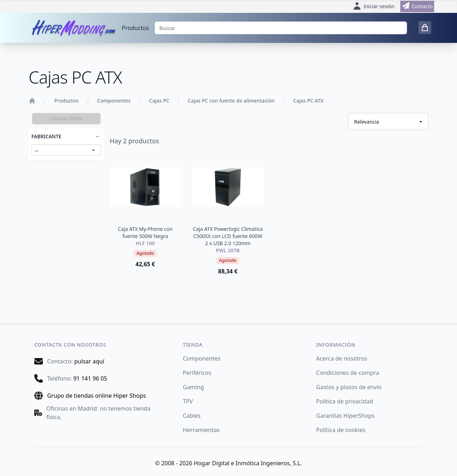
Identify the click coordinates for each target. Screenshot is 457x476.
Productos (135, 28)
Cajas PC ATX (308, 101)
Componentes (114, 101)
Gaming (193, 387)
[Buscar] (281, 28)
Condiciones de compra (347, 373)
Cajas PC (159, 101)
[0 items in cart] (425, 28)
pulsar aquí (89, 361)
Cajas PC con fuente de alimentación (231, 101)
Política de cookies (341, 430)
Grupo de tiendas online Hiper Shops (97, 396)
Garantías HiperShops (345, 416)
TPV (188, 401)
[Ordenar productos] (388, 122)
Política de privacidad (345, 401)
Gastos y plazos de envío (349, 387)
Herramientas (201, 430)
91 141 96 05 (90, 378)
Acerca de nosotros (342, 358)
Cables (192, 416)
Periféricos (197, 373)
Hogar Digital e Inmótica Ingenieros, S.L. (248, 463)
